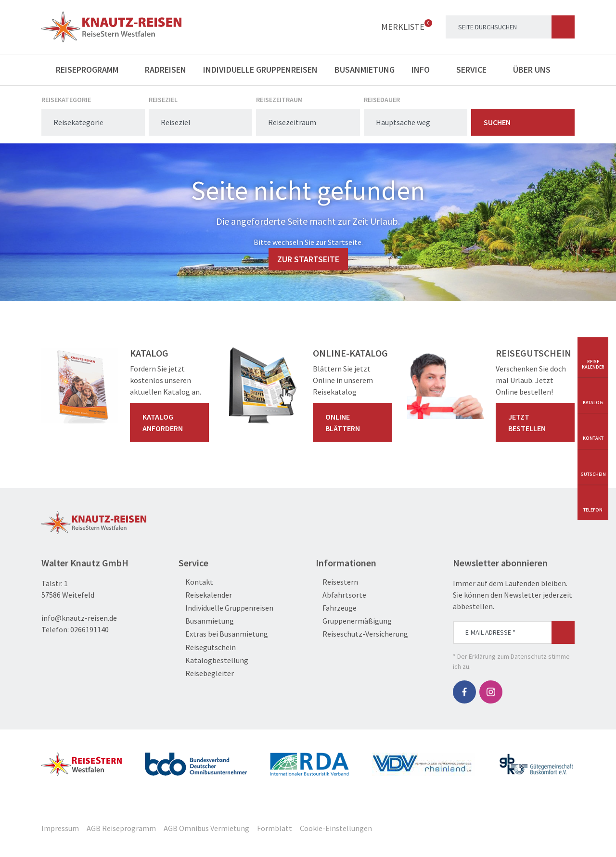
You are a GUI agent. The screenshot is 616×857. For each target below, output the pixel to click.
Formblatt (275, 828)
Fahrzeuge (336, 608)
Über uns (537, 70)
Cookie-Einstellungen (336, 828)
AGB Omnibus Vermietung (206, 828)
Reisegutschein (207, 647)
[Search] (510, 27)
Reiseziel (163, 100)
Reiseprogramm (92, 70)
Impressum (60, 828)
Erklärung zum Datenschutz (508, 656)
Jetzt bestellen (537, 422)
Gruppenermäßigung (354, 621)
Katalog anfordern (171, 422)
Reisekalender (205, 595)
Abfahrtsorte (341, 595)
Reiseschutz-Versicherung (362, 634)
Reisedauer (382, 100)
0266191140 (90, 629)
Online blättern (354, 422)
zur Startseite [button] (308, 259)
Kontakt (196, 582)
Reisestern (337, 582)
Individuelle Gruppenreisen (260, 70)
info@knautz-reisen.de (79, 618)
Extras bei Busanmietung (223, 634)
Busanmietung (365, 70)
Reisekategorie (66, 100)
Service (476, 70)
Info (425, 70)
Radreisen (166, 70)
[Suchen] (563, 27)
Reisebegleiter (206, 673)
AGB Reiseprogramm (121, 828)
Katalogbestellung (213, 660)
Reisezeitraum (279, 100)
